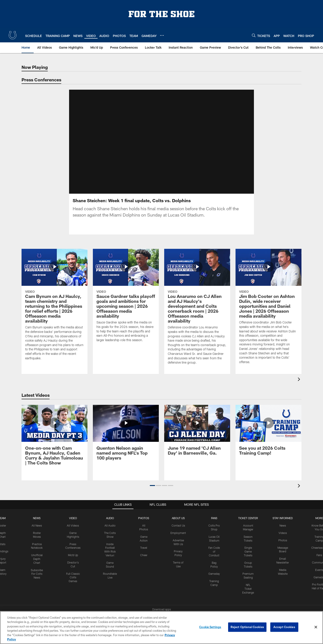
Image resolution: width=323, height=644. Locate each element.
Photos (144, 504)
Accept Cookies (284, 627)
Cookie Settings (210, 627)
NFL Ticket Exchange (248, 575)
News (37, 504)
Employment (178, 519)
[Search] (254, 35)
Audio (110, 504)
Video (73, 504)
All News (37, 512)
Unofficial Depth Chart (37, 545)
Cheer (144, 541)
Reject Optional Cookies (247, 627)
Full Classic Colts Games (73, 564)
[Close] (316, 627)
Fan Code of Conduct (214, 538)
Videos (283, 519)
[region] (161, 628)
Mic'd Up (73, 541)
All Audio (110, 512)
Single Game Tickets (248, 538)
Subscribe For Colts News (37, 560)
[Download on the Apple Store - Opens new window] (145, 604)
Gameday (214, 560)
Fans (319, 541)
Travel (144, 534)
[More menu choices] (162, 35)
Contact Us (178, 512)
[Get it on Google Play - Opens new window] (176, 606)
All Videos (73, 512)
